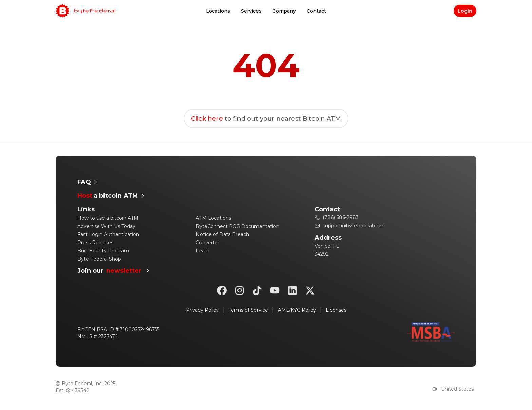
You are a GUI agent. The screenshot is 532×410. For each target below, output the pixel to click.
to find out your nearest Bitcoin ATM (266, 119)
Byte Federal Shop (99, 259)
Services (251, 11)
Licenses (336, 310)
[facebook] (222, 290)
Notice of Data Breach (222, 234)
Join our (114, 271)
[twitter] (310, 290)
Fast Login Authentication (108, 234)
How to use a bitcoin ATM (108, 218)
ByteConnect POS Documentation (237, 226)
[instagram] (240, 290)
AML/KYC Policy (297, 310)
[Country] (457, 389)
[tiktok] (257, 290)
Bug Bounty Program (103, 251)
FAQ (88, 182)
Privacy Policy (202, 310)
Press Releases (95, 243)
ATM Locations (213, 218)
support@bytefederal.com (350, 226)
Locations (218, 11)
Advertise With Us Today (106, 226)
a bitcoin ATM (112, 196)
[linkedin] (292, 290)
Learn (203, 251)
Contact (316, 11)
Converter (208, 243)
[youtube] (275, 290)
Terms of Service (248, 310)
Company (284, 11)
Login (465, 11)
